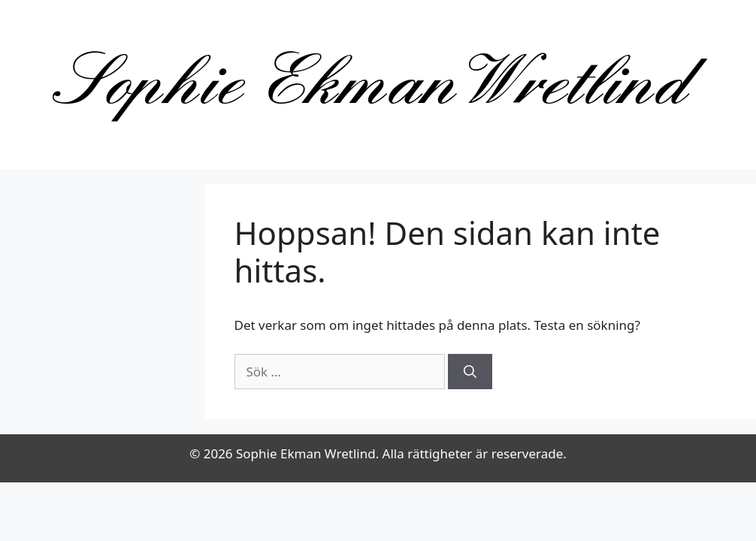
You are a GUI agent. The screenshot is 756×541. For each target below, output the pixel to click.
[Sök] (470, 372)
